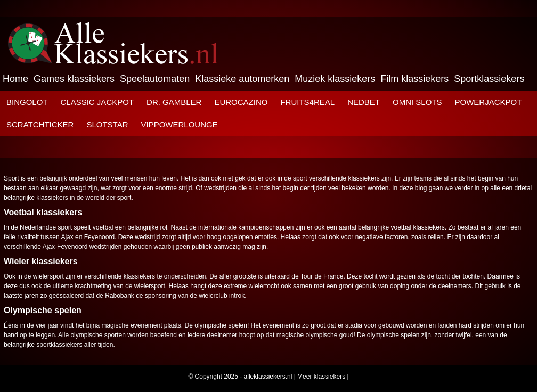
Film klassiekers (414, 79)
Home (15, 79)
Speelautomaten (155, 79)
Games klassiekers (74, 79)
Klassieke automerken (242, 79)
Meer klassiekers (321, 377)
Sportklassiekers (489, 79)
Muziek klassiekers (335, 79)
